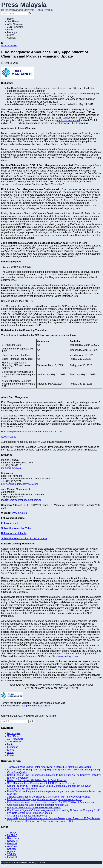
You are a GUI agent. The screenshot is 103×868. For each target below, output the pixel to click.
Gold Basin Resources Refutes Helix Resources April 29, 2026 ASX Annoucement (51, 802)
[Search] (30, 13)
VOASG (12, 854)
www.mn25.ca (9, 437)
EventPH (12, 857)
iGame (11, 35)
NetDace (12, 849)
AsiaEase (12, 846)
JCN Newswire (15, 27)
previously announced (68, 120)
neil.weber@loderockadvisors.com (20, 484)
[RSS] (2, 43)
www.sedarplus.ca (68, 656)
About (10, 752)
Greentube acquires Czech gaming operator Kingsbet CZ (38, 805)
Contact (11, 38)
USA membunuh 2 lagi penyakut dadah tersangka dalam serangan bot (45, 799)
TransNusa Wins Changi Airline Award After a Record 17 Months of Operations (49, 767)
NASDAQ (12, 835)
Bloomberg (13, 838)
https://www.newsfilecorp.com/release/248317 (26, 706)
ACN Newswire (15, 24)
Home (10, 19)
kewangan (13, 32)
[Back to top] (3, 865)
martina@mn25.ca (11, 468)
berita (10, 30)
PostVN (11, 852)
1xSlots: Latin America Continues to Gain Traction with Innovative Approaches (49, 797)
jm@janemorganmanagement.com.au (21, 500)
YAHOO (12, 833)
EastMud (12, 844)
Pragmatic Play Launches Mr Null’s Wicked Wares (34, 808)
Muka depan (14, 733)
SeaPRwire (13, 21)
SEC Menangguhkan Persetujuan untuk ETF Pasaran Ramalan (41, 783)
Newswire (12, 841)
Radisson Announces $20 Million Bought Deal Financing (37, 780)
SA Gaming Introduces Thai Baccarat (27, 816)
